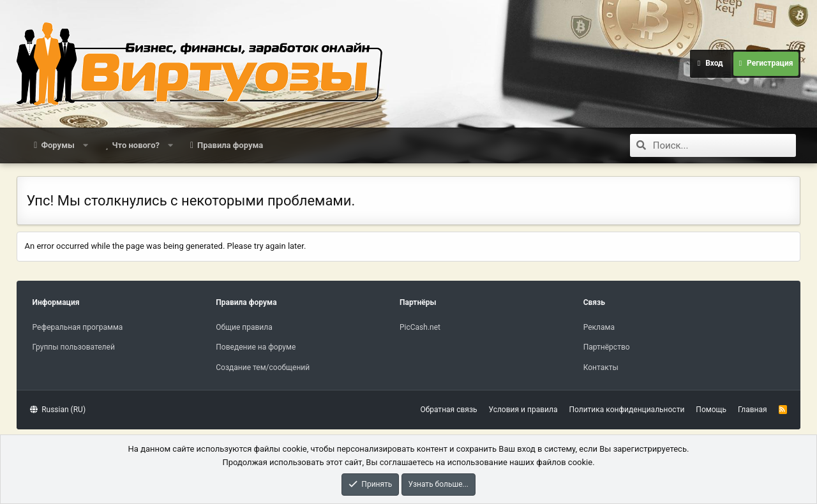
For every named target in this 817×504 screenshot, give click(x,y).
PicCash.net (420, 327)
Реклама (599, 327)
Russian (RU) (58, 410)
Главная (753, 410)
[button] (85, 145)
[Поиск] (724, 145)
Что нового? (136, 145)
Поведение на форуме (256, 347)
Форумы (57, 145)
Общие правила (244, 327)
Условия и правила (523, 410)
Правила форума (230, 145)
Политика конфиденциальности (626, 410)
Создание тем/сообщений (263, 367)
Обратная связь (448, 410)
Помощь (711, 410)
